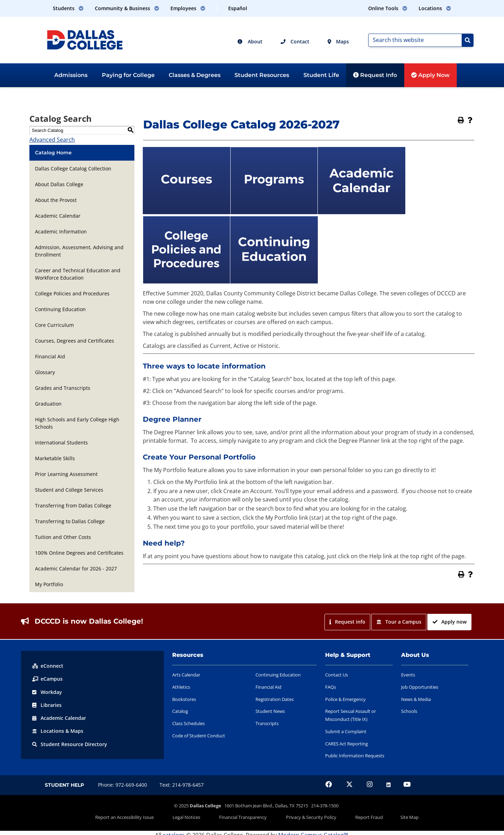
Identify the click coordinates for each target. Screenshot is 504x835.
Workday (47, 692)
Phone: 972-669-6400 (122, 785)
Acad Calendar (59, 718)
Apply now (449, 622)
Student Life (321, 75)
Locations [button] (435, 8)
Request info (347, 622)
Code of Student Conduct (199, 736)
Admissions (71, 75)
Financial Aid (50, 356)
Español (238, 8)
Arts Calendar (186, 675)
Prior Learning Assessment (66, 474)
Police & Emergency (345, 699)
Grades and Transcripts (63, 388)
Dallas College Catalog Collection (73, 169)
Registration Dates (275, 699)
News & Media (416, 699)
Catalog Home (53, 153)
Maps (338, 41)
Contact (295, 41)
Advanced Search (52, 140)
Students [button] (68, 8)
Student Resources (262, 75)
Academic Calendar (58, 216)
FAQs (331, 687)
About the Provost (56, 200)
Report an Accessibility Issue (145, 815)
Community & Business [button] (127, 8)
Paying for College (128, 75)
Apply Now (430, 75)
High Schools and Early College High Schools (77, 423)
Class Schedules (188, 723)
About (250, 41)
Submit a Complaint (346, 731)
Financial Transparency (247, 815)
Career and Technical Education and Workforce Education (78, 274)
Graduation (48, 404)
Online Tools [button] (388, 8)
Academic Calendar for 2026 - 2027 (76, 569)
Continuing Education (60, 309)
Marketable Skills (55, 458)
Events (408, 675)
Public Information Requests (355, 756)
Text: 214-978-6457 (182, 785)
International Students (61, 443)
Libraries (47, 705)
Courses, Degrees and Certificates (75, 341)
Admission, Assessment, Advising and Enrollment (79, 251)
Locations (58, 731)
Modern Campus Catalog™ (313, 831)
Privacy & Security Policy (307, 815)
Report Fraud (357, 815)
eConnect (48, 666)
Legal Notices (199, 815)
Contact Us (337, 675)
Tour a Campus (399, 622)
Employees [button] (188, 8)
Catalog (180, 711)
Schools (409, 711)
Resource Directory (70, 743)
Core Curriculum (54, 325)
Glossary (45, 372)
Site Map (389, 815)
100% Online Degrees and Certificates (79, 553)
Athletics (181, 687)
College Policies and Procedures (72, 293)
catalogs (174, 831)
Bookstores (184, 699)
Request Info (375, 75)
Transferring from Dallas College (73, 506)
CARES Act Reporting (346, 744)
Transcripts (267, 723)
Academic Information (61, 231)
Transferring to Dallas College (70, 521)
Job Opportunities (420, 687)
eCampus (47, 679)
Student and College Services (69, 490)
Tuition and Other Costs (63, 537)
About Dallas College (59, 184)
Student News (270, 711)
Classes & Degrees (195, 75)
